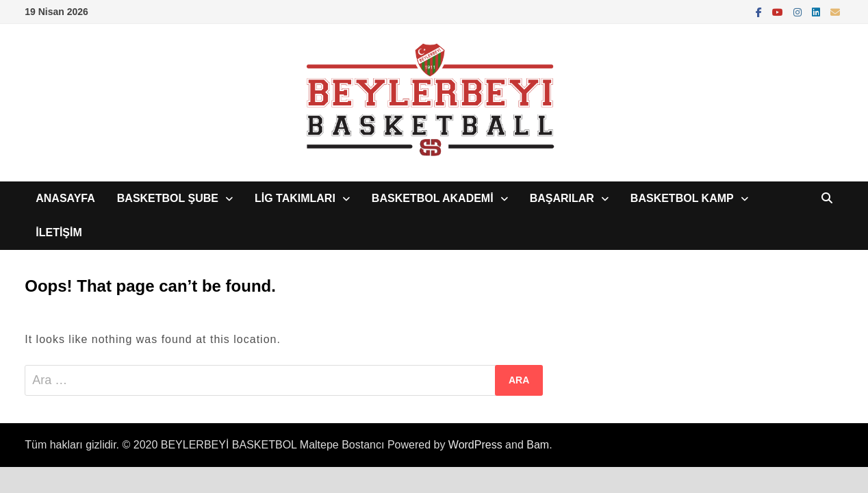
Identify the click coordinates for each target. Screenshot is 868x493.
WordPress (475, 445)
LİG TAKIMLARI (295, 198)
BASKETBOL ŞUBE (168, 198)
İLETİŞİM (59, 232)
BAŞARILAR (562, 198)
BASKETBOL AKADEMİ (433, 198)
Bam (538, 445)
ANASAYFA (65, 198)
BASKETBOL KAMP (682, 198)
